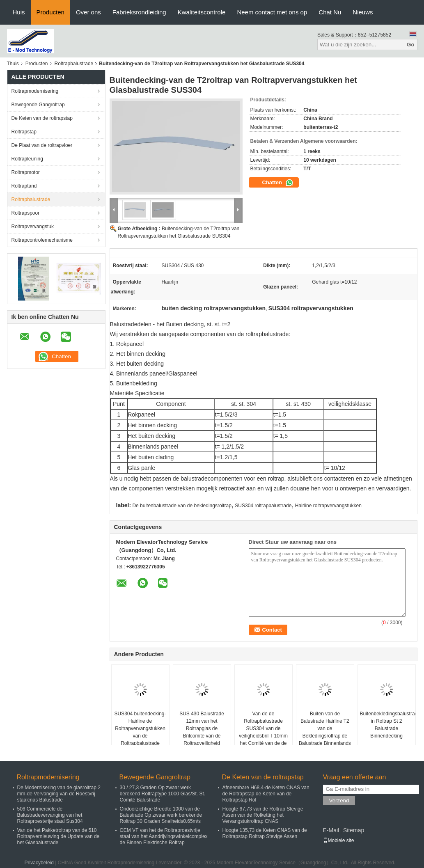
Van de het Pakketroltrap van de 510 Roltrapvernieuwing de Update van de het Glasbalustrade (58, 836)
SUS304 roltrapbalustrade (263, 506)
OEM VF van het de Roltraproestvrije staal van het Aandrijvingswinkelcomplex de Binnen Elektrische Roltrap (164, 836)
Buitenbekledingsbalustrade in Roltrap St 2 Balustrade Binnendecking (388, 725)
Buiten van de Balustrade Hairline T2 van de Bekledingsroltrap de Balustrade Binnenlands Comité (325, 732)
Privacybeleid (39, 863)
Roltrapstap (24, 132)
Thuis (13, 64)
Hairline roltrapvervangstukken (328, 506)
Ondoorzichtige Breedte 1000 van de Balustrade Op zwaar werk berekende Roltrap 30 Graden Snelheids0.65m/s (161, 815)
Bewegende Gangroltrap (38, 105)
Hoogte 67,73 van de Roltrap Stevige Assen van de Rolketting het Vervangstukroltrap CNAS (263, 815)
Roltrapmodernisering (35, 91)
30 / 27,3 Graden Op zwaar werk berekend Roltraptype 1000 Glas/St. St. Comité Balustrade (163, 794)
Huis (19, 12)
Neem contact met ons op (272, 12)
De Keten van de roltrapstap (42, 118)
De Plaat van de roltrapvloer (42, 145)
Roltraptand (24, 186)
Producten (50, 12)
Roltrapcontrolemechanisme (42, 240)
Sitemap (354, 830)
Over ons (88, 12)
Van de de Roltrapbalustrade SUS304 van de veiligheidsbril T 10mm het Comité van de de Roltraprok (263, 732)
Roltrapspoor (26, 213)
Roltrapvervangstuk (33, 227)
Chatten (278, 183)
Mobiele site (339, 841)
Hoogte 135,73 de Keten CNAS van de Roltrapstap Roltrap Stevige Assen (265, 833)
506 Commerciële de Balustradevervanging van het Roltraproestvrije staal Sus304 (50, 815)
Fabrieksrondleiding (139, 12)
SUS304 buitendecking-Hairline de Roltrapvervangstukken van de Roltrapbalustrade (140, 728)
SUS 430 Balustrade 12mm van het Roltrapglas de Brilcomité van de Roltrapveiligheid (202, 728)
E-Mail (331, 830)
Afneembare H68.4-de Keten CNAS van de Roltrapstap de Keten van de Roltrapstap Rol (266, 794)
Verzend (339, 800)
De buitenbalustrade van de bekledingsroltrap (182, 506)
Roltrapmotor (26, 172)
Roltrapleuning (27, 159)
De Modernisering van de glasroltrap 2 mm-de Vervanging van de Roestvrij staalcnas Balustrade (59, 794)
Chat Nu (330, 12)
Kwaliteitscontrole (202, 12)
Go (411, 45)
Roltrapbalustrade (74, 64)
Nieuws (363, 12)
